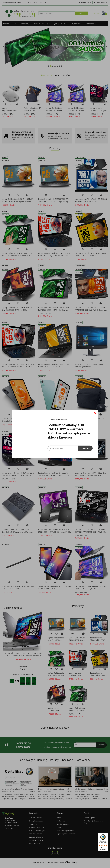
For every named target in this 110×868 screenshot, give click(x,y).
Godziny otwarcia (63, 824)
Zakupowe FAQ (34, 843)
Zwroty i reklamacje (36, 821)
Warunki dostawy (35, 818)
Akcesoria (91, 24)
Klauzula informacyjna (37, 831)
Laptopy (7, 24)
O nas (59, 818)
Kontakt (59, 827)
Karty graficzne (76, 24)
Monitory (26, 24)
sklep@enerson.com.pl (13, 826)
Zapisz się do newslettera (66, 834)
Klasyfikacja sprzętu (36, 840)
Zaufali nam (61, 821)
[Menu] (107, 834)
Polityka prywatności (36, 827)
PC (16, 24)
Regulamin (33, 824)
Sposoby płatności (36, 834)
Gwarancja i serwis (36, 837)
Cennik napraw (90, 818)
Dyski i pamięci (60, 24)
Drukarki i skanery (42, 24)
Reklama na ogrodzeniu (65, 831)
